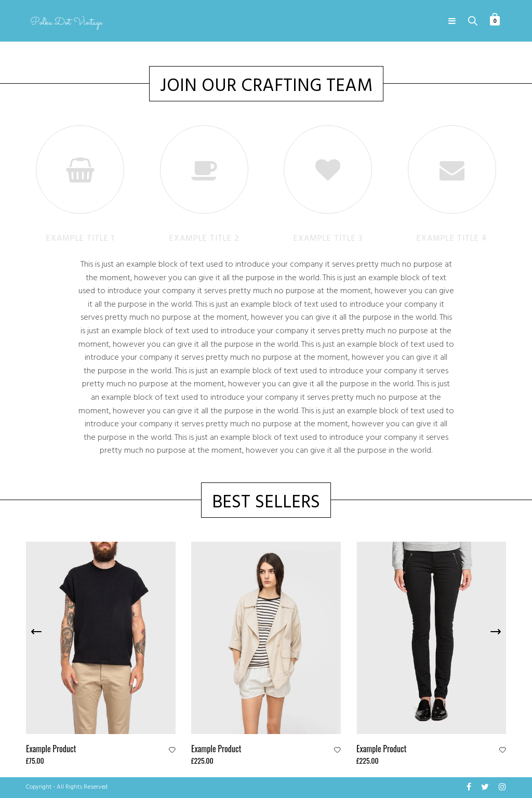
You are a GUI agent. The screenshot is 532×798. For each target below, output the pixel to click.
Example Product (51, 749)
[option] (101, 654)
